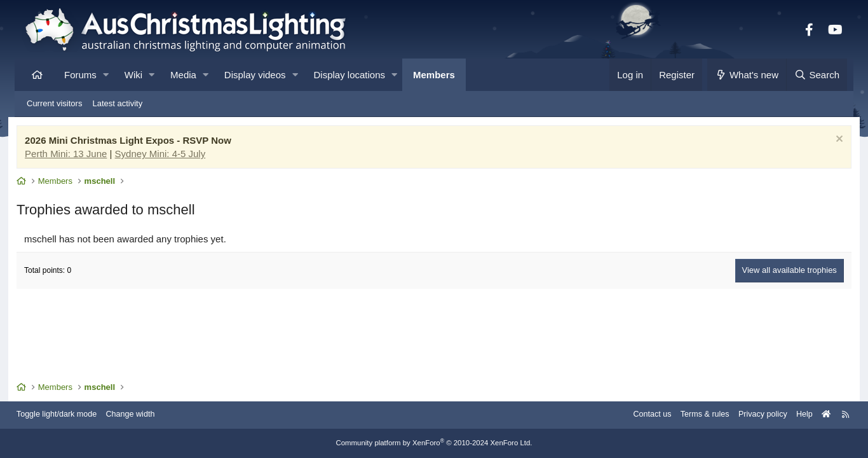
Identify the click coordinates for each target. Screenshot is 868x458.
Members (434, 75)
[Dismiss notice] (830, 142)
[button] (106, 75)
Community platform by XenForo (434, 443)
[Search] (817, 75)
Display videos (255, 75)
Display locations (350, 75)
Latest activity (117, 103)
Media (183, 75)
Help (793, 415)
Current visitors (54, 103)
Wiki (133, 75)
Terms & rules (690, 415)
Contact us (636, 415)
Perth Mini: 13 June (73, 155)
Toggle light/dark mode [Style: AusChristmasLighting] (68, 415)
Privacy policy (750, 415)
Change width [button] (144, 415)
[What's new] (747, 75)
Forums (80, 75)
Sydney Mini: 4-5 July (168, 155)
